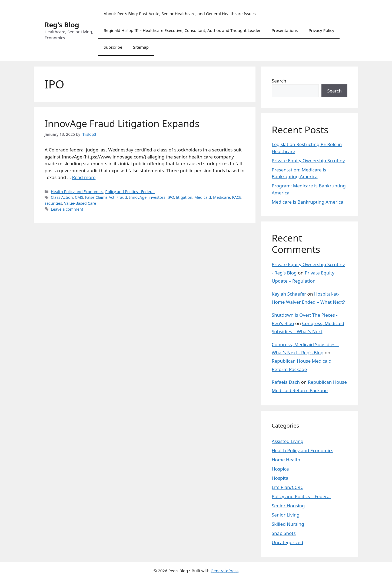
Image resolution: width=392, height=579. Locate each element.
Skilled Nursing (288, 524)
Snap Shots (284, 533)
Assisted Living (288, 441)
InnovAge (138, 197)
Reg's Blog (62, 25)
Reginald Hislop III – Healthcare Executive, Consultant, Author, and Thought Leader (182, 30)
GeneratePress (225, 571)
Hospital (281, 478)
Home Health (286, 460)
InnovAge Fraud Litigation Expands (122, 123)
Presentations (285, 30)
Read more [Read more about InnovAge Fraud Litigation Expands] (84, 177)
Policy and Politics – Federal (301, 496)
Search (279, 81)
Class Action (62, 197)
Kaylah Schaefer (289, 294)
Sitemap (141, 47)
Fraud (122, 197)
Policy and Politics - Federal (130, 192)
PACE (237, 197)
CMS (79, 197)
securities (53, 203)
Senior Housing (288, 506)
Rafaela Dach (286, 382)
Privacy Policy (321, 30)
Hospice (280, 469)
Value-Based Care (80, 203)
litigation (184, 197)
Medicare (222, 197)
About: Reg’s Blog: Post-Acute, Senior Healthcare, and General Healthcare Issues (180, 14)
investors (157, 197)
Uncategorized (288, 542)
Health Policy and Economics (77, 192)
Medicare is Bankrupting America (308, 202)
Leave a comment (67, 209)
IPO (171, 197)
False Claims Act (100, 197)
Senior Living (286, 515)
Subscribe (113, 47)
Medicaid (203, 197)
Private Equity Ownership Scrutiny (308, 161)
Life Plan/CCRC (288, 487)
